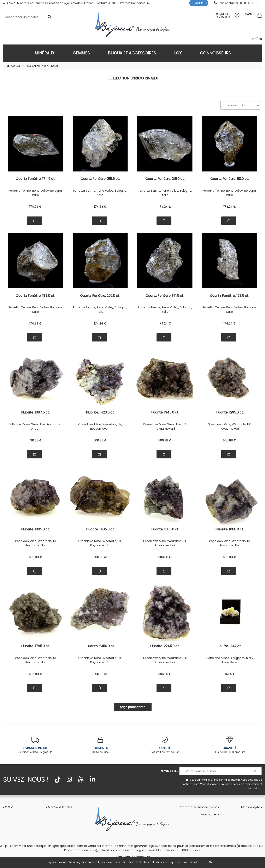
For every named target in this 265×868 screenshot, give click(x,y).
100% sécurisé (100, 745)
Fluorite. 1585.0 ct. (165, 530)
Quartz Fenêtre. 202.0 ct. (100, 296)
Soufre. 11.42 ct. (229, 646)
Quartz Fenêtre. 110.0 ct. (229, 179)
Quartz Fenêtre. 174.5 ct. (36, 179)
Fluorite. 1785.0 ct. (35, 646)
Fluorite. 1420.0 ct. (100, 413)
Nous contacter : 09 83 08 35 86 (237, 3)
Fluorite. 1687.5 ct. (35, 413)
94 (230, 674)
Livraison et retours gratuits (36, 745)
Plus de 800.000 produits (230, 745)
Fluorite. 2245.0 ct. (165, 646)
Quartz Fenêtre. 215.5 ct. (100, 179)
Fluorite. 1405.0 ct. (100, 530)
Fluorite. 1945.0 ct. (165, 413)
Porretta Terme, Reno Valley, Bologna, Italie (36, 193)
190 (36, 440)
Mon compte (251, 807)
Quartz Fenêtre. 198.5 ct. (229, 296)
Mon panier (209, 814)
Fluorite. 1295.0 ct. (230, 413)
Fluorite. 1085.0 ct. (35, 530)
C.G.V (9, 807)
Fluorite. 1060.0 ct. (230, 530)
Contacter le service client (198, 807)
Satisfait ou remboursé (165, 745)
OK (211, 862)
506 (100, 440)
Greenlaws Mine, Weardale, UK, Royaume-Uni (100, 426)
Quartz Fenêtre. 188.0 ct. (35, 296)
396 (100, 674)
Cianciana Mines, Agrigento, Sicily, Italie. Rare (230, 660)
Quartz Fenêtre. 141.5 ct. (165, 296)
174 (35, 207)
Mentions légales (60, 807)
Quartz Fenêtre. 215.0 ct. (165, 179)
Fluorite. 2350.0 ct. (100, 646)
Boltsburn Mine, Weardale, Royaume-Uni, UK (35, 426)
